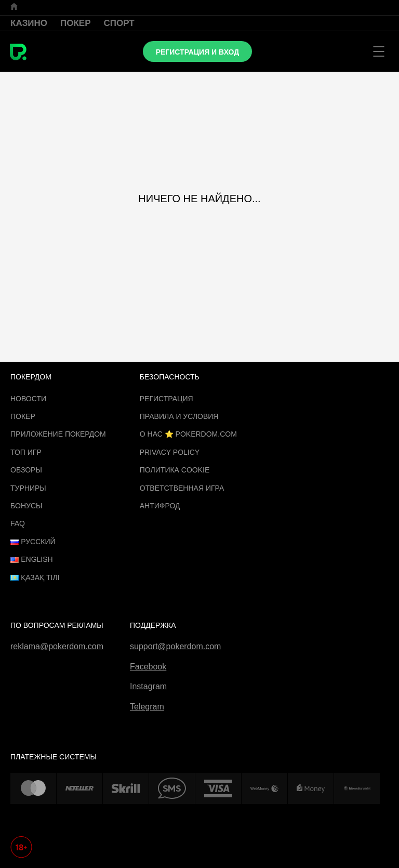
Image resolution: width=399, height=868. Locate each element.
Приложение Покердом (58, 434)
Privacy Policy (170, 452)
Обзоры (26, 470)
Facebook (148, 667)
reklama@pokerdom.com (57, 646)
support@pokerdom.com (175, 646)
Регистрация (167, 399)
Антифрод (160, 506)
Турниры (28, 488)
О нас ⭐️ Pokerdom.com (188, 434)
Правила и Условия (179, 416)
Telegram (147, 707)
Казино (29, 23)
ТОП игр (26, 452)
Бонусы (26, 506)
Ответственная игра (182, 488)
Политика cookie (175, 470)
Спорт (119, 23)
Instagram (148, 686)
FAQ (18, 523)
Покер (76, 23)
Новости (28, 399)
